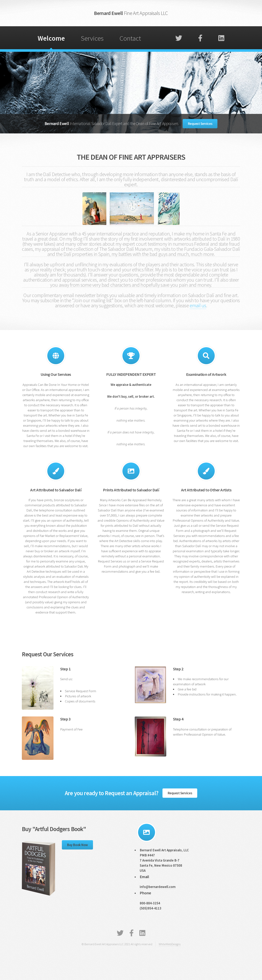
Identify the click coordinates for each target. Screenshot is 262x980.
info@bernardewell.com (158, 887)
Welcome (51, 38)
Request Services (200, 124)
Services (92, 38)
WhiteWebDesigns (170, 944)
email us (198, 305)
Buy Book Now (77, 845)
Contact (130, 38)
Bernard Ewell (131, 13)
